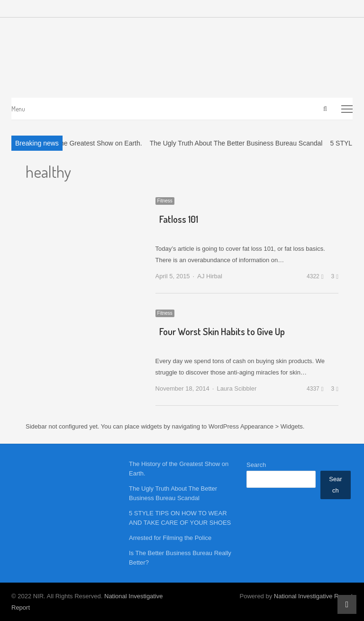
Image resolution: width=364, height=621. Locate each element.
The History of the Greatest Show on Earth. (79, 143)
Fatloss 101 (179, 219)
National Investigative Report (313, 596)
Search (256, 465)
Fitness (165, 201)
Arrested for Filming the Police (170, 538)
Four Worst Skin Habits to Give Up (222, 331)
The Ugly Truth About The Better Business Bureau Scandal (236, 143)
